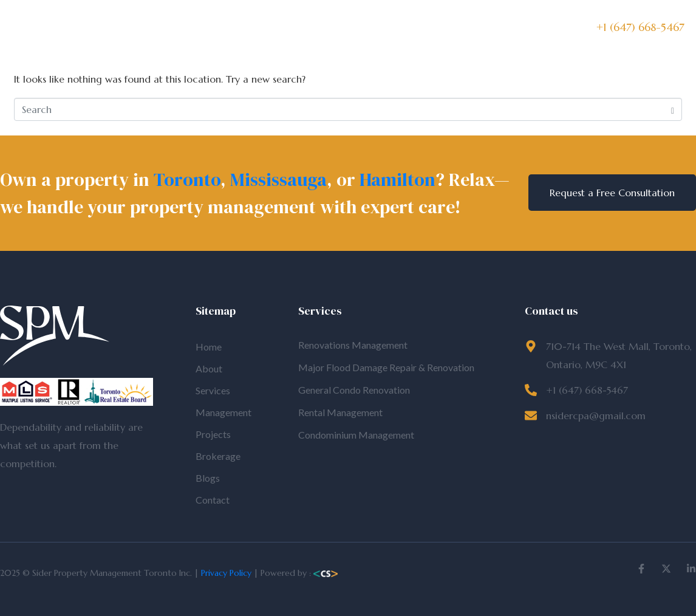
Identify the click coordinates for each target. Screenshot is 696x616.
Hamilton (397, 180)
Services (233, 28)
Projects (356, 28)
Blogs (458, 28)
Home (148, 28)
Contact (502, 28)
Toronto (187, 180)
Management (295, 28)
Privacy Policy (226, 573)
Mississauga (278, 180)
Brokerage (410, 28)
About (189, 28)
